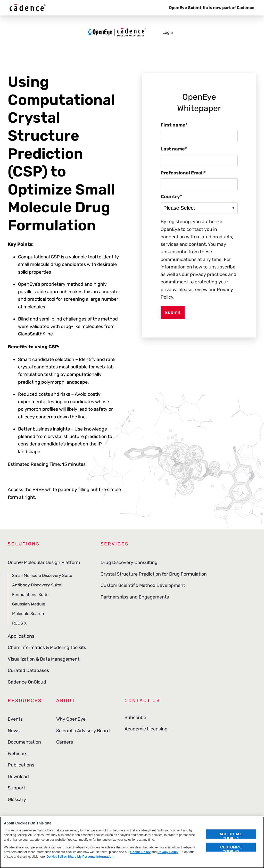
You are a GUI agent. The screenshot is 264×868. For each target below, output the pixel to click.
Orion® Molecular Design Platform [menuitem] (44, 562)
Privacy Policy (168, 852)
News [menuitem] (14, 731)
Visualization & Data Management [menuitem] (44, 659)
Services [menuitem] (115, 544)
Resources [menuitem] (25, 701)
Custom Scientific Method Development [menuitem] (143, 585)
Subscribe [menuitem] (135, 719)
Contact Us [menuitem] (142, 701)
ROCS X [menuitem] (19, 623)
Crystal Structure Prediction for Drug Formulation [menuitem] (154, 574)
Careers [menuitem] (65, 742)
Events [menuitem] (15, 719)
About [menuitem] (66, 701)
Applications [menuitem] (21, 636)
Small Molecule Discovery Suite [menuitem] (42, 576)
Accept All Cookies (231, 835)
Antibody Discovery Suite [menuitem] (37, 585)
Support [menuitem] (16, 788)
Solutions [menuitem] (24, 544)
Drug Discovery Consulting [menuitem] (129, 562)
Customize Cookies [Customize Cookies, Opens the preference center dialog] (231, 848)
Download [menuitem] (18, 777)
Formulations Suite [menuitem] (30, 595)
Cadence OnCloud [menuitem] (27, 682)
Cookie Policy (140, 852)
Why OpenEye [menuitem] (71, 719)
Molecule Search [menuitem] (28, 614)
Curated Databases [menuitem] (28, 670)
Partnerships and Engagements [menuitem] (135, 597)
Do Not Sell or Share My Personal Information (80, 857)
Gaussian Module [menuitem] (29, 604)
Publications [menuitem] (21, 765)
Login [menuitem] (168, 34)
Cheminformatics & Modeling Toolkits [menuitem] (47, 647)
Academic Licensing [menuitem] (146, 731)
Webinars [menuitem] (18, 754)
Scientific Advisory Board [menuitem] (83, 731)
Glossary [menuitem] (17, 799)
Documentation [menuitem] (24, 742)
